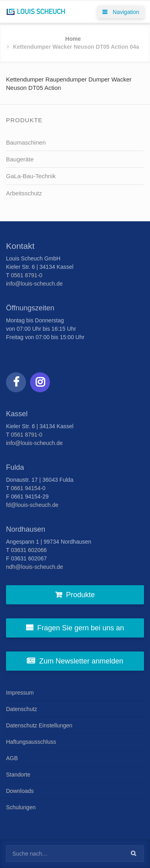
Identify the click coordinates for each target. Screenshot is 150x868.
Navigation (121, 12)
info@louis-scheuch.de (34, 284)
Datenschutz (22, 709)
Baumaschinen (26, 142)
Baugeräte (20, 159)
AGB (12, 758)
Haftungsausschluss (31, 742)
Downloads (20, 791)
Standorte (18, 775)
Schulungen (21, 807)
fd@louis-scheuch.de (32, 505)
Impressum (20, 693)
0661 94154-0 (28, 488)
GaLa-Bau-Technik (31, 176)
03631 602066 (29, 550)
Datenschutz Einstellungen (39, 725)
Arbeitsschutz (24, 193)
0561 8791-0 (27, 275)
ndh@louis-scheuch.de (35, 567)
